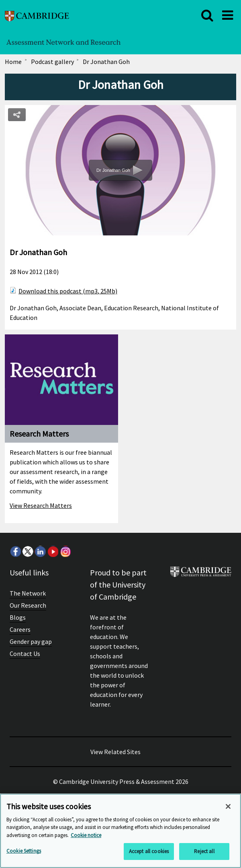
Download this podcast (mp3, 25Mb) (68, 291)
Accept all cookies (149, 851)
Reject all (204, 851)
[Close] (228, 806)
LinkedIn (40, 551)
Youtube (53, 551)
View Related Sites (115, 752)
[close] (207, 15)
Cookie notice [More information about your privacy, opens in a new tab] (86, 835)
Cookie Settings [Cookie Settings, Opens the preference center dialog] (24, 851)
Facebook (15, 551)
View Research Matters (41, 505)
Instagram (65, 551)
